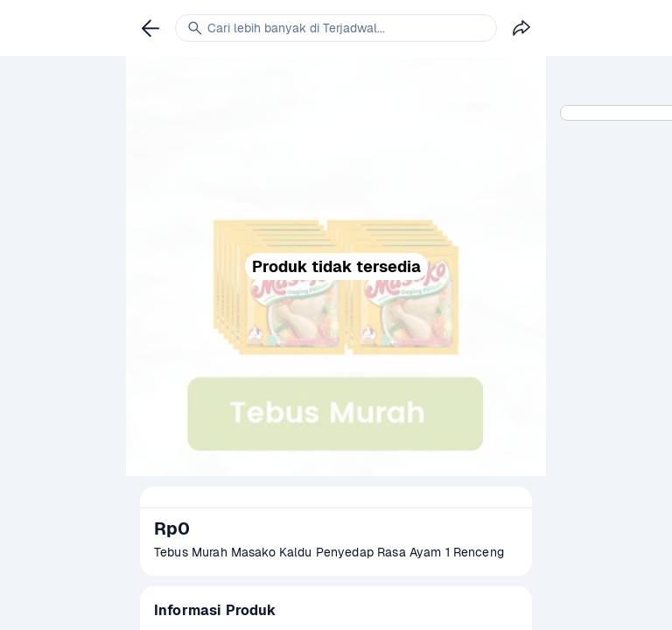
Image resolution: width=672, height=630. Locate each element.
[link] (150, 28)
